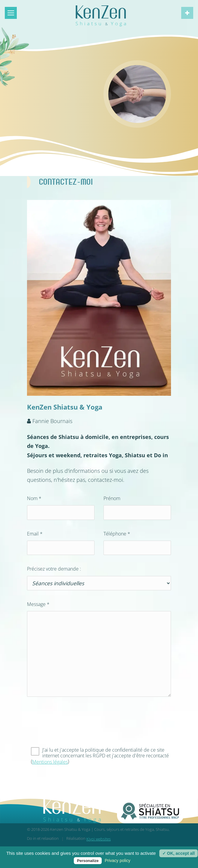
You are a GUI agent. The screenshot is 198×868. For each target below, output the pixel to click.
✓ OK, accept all (178, 853)
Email (35, 534)
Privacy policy (118, 861)
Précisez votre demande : (54, 569)
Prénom (112, 498)
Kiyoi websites (99, 839)
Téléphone (117, 534)
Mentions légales (50, 762)
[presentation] (73, 726)
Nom (34, 498)
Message (38, 604)
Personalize (88, 861)
